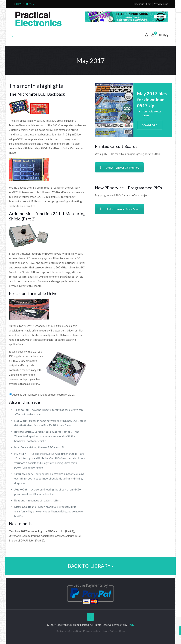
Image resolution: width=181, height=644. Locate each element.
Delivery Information (68, 631)
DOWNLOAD (150, 125)
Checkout (138, 4)
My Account (161, 4)
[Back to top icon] (90, 617)
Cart (149, 4)
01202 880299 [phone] (25, 4)
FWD (131, 625)
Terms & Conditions (114, 631)
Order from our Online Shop (119, 167)
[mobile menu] (13, 35)
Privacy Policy (92, 631)
